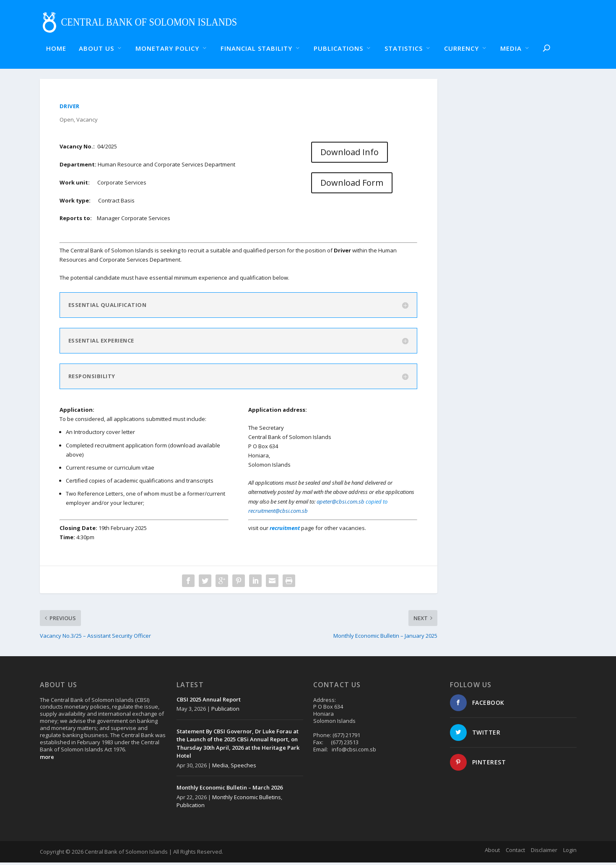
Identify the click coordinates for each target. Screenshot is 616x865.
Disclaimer (544, 853)
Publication (225, 711)
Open (67, 122)
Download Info (350, 155)
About (492, 853)
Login (570, 853)
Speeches (243, 768)
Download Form (352, 186)
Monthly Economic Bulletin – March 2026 (230, 790)
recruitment (285, 530)
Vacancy (87, 122)
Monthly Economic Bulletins (247, 800)
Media (220, 768)
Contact (515, 853)
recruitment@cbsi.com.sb (278, 513)
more (47, 759)
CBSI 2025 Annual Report (209, 702)
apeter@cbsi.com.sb (340, 504)
